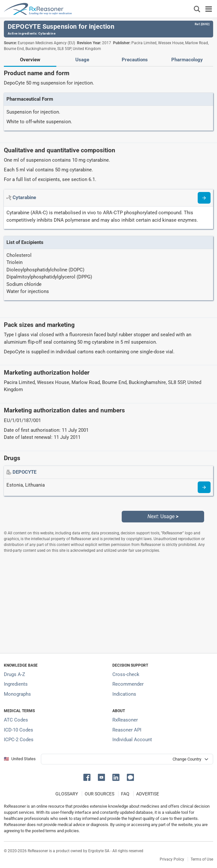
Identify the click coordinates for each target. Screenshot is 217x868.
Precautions (135, 60)
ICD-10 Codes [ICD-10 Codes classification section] (19, 730)
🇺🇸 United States (20, 759)
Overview (30, 60)
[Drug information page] (204, 487)
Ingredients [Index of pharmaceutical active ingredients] (16, 684)
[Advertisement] (108, 603)
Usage (82, 60)
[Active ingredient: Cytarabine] (24, 197)
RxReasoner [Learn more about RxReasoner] (125, 720)
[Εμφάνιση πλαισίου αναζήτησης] (197, 9)
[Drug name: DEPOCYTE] (24, 472)
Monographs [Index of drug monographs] (17, 694)
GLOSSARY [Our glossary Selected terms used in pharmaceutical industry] (67, 794)
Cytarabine (47, 33)
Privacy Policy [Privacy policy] (172, 859)
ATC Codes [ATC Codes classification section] (16, 720)
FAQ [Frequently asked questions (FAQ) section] (125, 794)
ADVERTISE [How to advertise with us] (148, 794)
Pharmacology (187, 60)
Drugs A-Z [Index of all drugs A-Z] (14, 674)
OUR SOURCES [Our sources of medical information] (99, 794)
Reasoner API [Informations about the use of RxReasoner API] (127, 730)
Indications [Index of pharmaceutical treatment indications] (124, 694)
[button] (88, 777)
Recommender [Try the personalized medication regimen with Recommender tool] (128, 684)
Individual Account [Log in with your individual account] (132, 740)
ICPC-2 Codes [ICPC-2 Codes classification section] (19, 740)
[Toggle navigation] (209, 9)
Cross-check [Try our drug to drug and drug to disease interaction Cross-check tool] (126, 674)
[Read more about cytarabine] (204, 198)
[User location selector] (127, 759)
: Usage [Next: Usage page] (163, 516)
